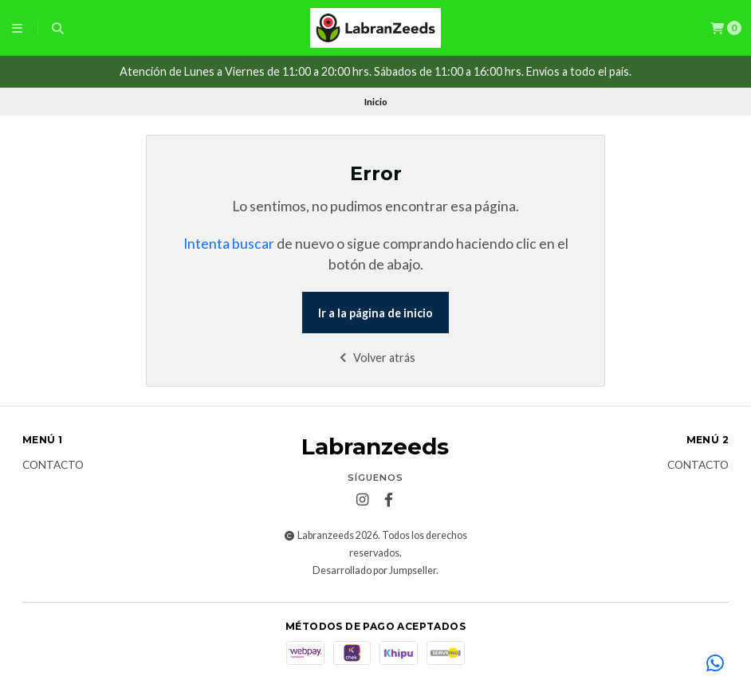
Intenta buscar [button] (229, 244)
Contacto (53, 466)
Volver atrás (376, 358)
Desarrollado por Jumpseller (374, 570)
